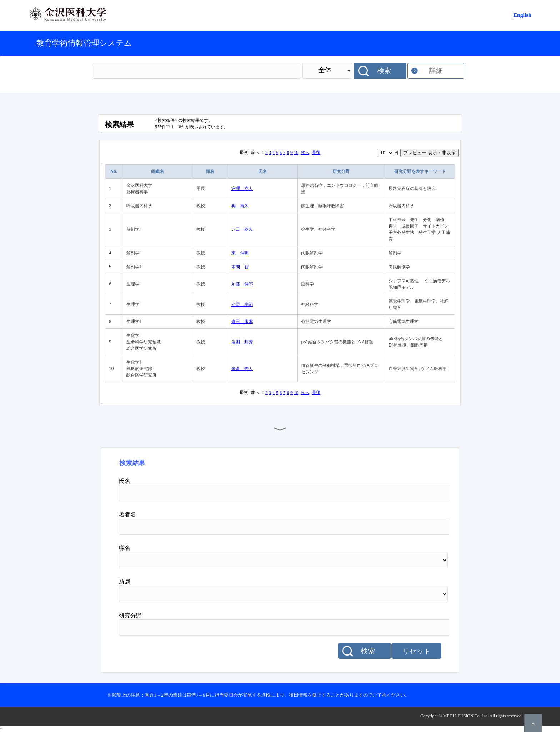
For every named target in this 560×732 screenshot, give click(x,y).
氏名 (262, 171)
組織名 (157, 171)
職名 (210, 171)
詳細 (436, 71)
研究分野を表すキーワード (420, 171)
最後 (316, 153)
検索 (384, 71)
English (522, 15)
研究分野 (341, 171)
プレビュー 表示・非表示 (429, 153)
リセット (416, 651)
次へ (305, 153)
